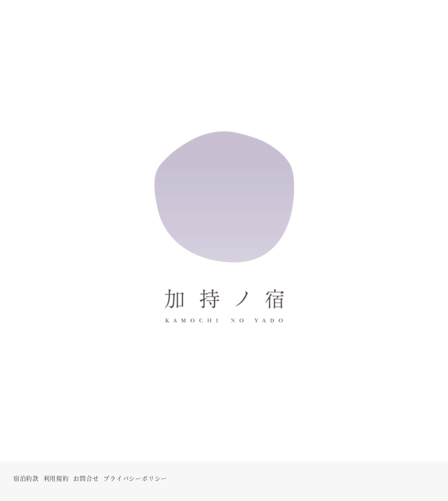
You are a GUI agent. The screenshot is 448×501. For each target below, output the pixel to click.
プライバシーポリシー (135, 478)
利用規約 (56, 478)
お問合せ (86, 478)
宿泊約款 (26, 478)
